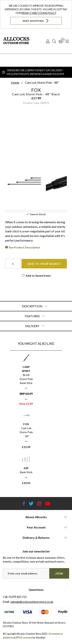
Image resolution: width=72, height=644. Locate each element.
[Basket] (61, 41)
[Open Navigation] (67, 41)
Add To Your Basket (44, 264)
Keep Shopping (36, 21)
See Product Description (24, 247)
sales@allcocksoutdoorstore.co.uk (32, 602)
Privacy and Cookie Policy (39, 13)
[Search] (54, 41)
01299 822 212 (18, 597)
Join (59, 573)
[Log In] (48, 41)
